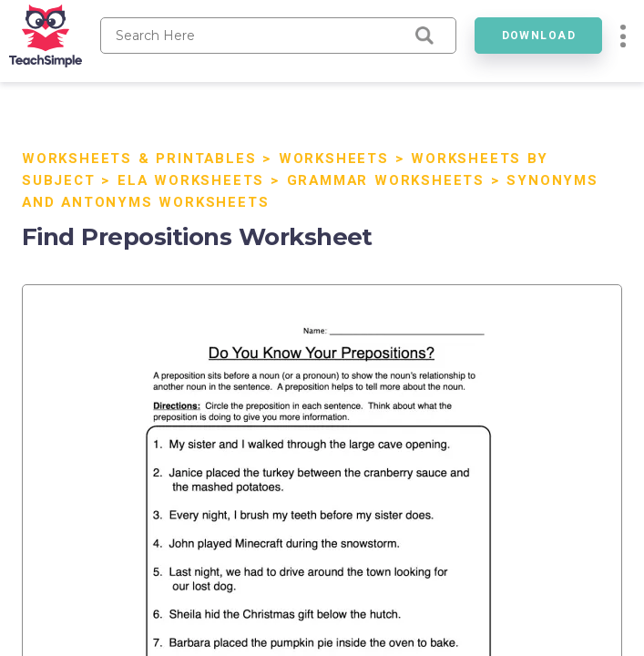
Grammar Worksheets (386, 180)
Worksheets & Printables (139, 159)
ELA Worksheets (191, 180)
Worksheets (334, 159)
